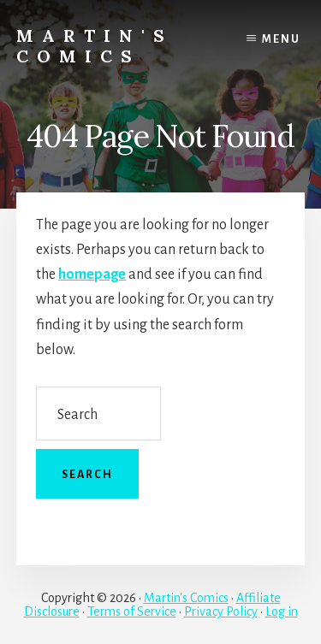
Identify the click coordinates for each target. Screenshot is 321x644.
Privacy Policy (221, 612)
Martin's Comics (95, 46)
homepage (92, 275)
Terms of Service (132, 612)
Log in (282, 612)
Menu (281, 39)
